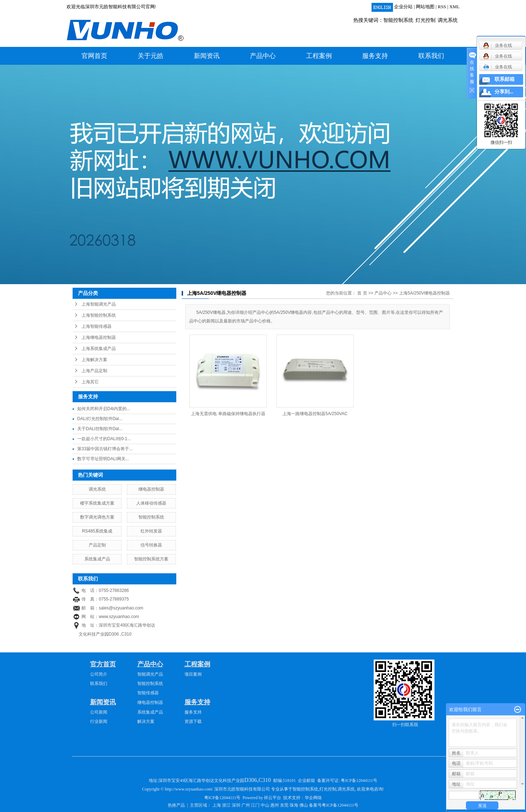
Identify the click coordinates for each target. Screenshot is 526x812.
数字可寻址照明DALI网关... (103, 459)
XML (455, 7)
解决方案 (146, 721)
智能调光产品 (150, 674)
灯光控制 (426, 20)
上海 (217, 805)
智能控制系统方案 (151, 559)
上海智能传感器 (97, 326)
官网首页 (94, 56)
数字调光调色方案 (97, 517)
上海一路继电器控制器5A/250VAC (315, 414)
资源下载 (193, 721)
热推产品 (176, 805)
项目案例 (193, 674)
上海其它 (90, 382)
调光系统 (448, 20)
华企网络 (313, 798)
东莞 (284, 805)
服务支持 (375, 56)
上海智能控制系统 (99, 315)
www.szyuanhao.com (119, 617)
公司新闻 (99, 712)
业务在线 (498, 67)
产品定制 (97, 545)
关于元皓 (151, 56)
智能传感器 (148, 693)
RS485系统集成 (97, 531)
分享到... (504, 92)
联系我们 (431, 56)
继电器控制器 (151, 489)
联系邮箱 (505, 79)
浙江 (226, 805)
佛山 (304, 805)
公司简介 (99, 674)
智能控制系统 (398, 20)
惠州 (275, 805)
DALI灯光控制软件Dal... (100, 419)
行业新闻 (99, 721)
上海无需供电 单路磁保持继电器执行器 (228, 414)
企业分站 (403, 7)
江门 (255, 805)
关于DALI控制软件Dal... (100, 429)
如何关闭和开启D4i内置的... (104, 409)
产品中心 (263, 56)
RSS (442, 7)
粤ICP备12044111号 (359, 781)
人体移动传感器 (151, 503)
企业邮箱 (306, 781)
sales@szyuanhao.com (121, 608)
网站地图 (425, 7)
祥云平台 (272, 798)
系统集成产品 (97, 559)
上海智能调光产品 (99, 304)
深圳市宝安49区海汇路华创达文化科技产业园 (215, 781)
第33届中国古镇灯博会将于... (105, 449)
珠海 (294, 805)
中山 (265, 805)
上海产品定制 (94, 371)
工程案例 (319, 56)
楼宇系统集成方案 (97, 503)
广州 (246, 805)
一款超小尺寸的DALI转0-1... (104, 439)
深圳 (236, 805)
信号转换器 (151, 545)
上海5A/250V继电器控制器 (424, 293)
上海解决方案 (94, 360)
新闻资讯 (207, 56)
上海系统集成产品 (99, 349)
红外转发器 (151, 531)
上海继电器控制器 (99, 337)
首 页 (362, 293)
